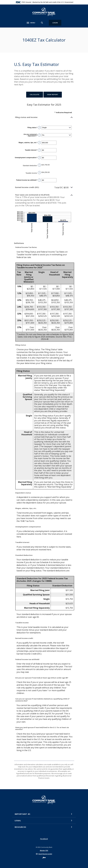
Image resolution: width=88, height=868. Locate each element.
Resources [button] (21, 827)
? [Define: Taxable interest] (39, 150)
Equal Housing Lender (45, 854)
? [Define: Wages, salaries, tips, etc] (39, 143)
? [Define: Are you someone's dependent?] (39, 135)
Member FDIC (44, 850)
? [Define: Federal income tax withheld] (39, 180)
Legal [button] (18, 821)
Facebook (44, 839)
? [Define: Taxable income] (39, 173)
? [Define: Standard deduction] (39, 165)
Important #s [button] (23, 814)
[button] (44, 117)
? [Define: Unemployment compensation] (39, 158)
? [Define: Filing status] (39, 128)
